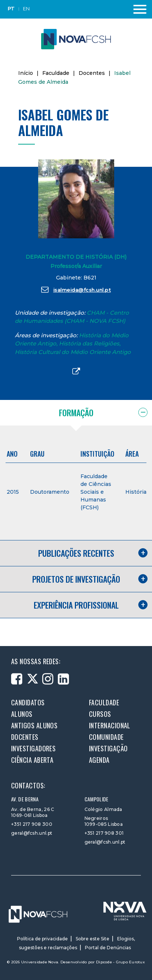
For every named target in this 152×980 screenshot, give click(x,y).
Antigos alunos (34, 725)
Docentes (92, 73)
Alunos (22, 714)
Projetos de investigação (76, 579)
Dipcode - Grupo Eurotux (120, 962)
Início (26, 73)
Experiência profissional (76, 605)
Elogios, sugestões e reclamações (77, 943)
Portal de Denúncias (108, 948)
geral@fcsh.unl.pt (32, 833)
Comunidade (106, 737)
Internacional (110, 725)
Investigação (108, 748)
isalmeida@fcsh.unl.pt (76, 289)
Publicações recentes (76, 553)
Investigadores (33, 748)
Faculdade (56, 73)
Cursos (100, 714)
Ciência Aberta (32, 760)
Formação (76, 413)
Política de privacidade (42, 939)
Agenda (99, 760)
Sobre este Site (92, 939)
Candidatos (28, 702)
